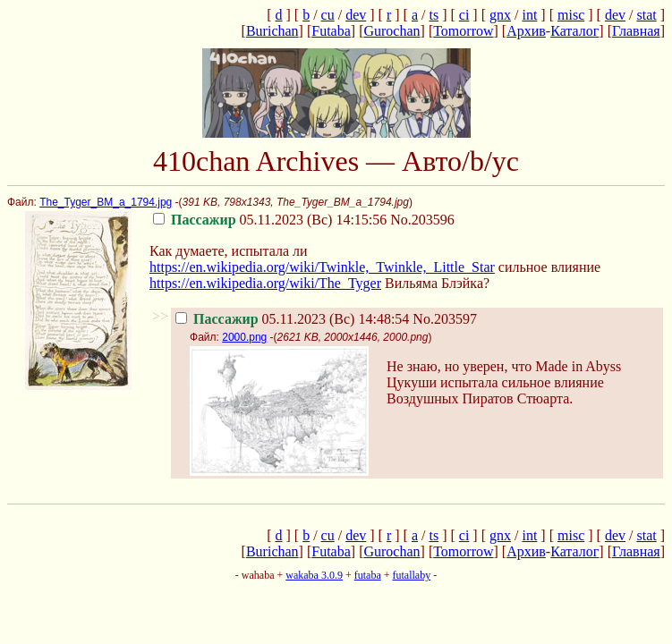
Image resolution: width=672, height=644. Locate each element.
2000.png (244, 337)
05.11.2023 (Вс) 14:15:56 (270, 220)
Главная (636, 31)
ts (434, 15)
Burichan (272, 31)
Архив (526, 31)
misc (571, 15)
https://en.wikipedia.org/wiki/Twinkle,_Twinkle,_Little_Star (322, 267)
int (529, 15)
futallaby (411, 575)
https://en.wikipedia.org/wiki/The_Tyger (265, 283)
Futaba (331, 31)
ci (464, 15)
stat (646, 15)
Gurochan (391, 31)
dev (356, 15)
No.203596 (422, 220)
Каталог (574, 31)
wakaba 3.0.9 (314, 575)
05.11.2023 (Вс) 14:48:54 (292, 319)
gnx (500, 15)
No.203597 (445, 319)
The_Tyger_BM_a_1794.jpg (106, 202)
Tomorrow (463, 31)
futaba (368, 575)
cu (328, 15)
